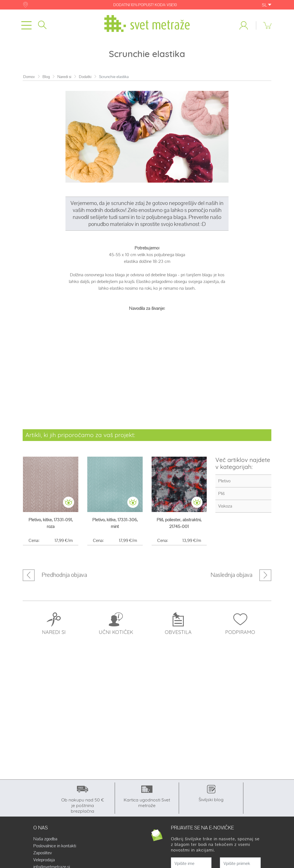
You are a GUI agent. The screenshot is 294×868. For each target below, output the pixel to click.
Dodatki (85, 77)
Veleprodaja (44, 860)
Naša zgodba (45, 839)
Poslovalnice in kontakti (55, 846)
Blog (46, 77)
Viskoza (225, 506)
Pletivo (224, 481)
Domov (29, 77)
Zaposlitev (43, 853)
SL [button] (267, 5)
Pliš (221, 493)
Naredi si (64, 77)
